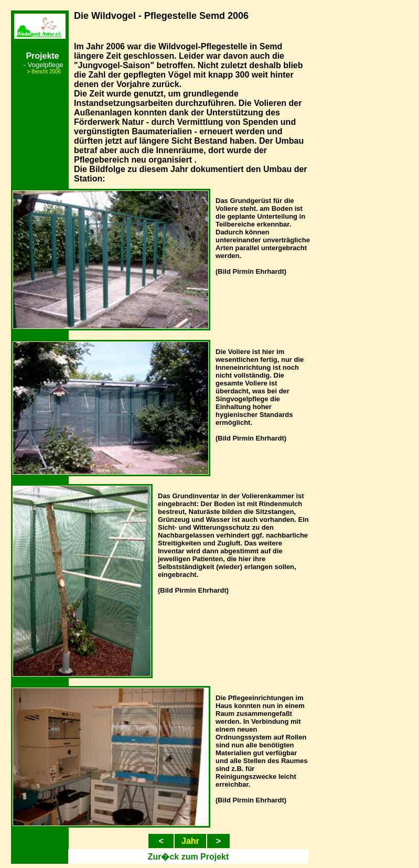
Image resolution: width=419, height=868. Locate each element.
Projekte (42, 56)
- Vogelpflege (44, 65)
